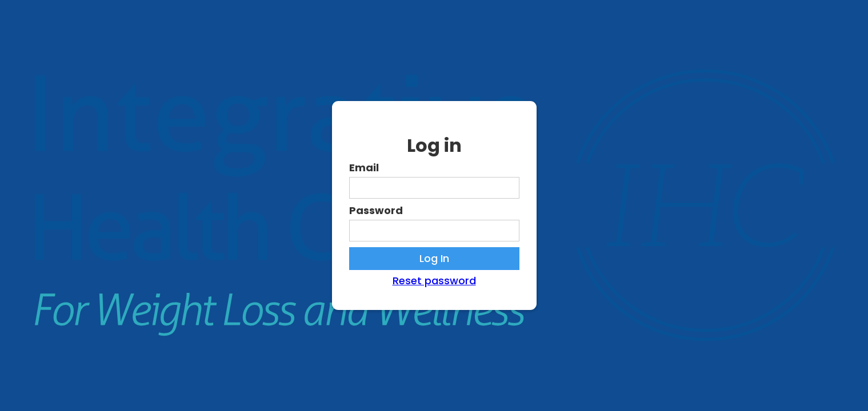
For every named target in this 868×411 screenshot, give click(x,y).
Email (364, 168)
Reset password (434, 281)
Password (376, 211)
